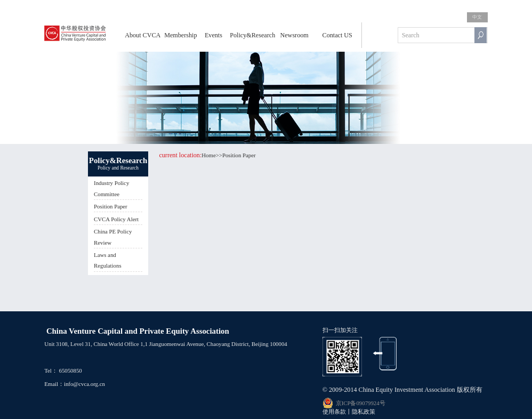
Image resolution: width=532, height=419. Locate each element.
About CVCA (143, 35)
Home (208, 155)
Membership (180, 35)
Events (213, 35)
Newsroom (294, 35)
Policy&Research (252, 35)
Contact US (337, 35)
